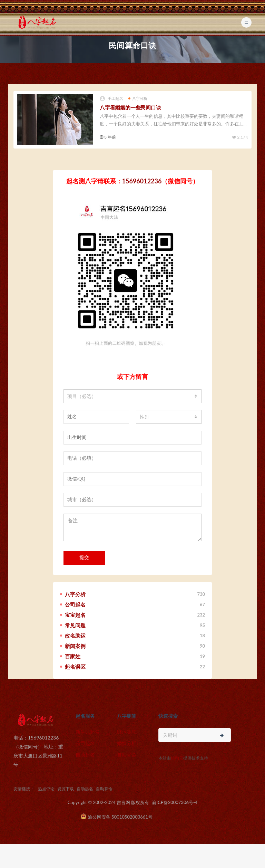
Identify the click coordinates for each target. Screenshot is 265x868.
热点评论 (46, 789)
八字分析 (138, 98)
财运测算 (127, 732)
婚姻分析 (127, 743)
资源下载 (66, 789)
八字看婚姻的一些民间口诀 (130, 107)
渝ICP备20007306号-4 (175, 802)
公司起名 (85, 743)
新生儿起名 (88, 732)
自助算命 (127, 755)
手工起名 (111, 99)
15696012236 (142, 181)
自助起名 (85, 755)
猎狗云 (177, 758)
